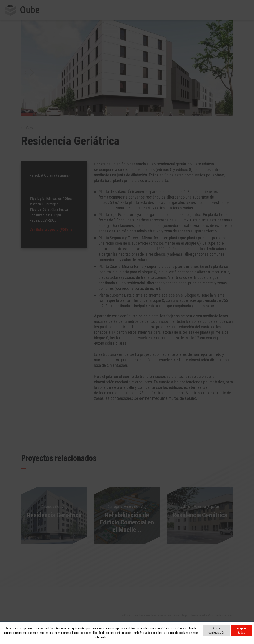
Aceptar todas (241, 630)
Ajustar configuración (217, 630)
